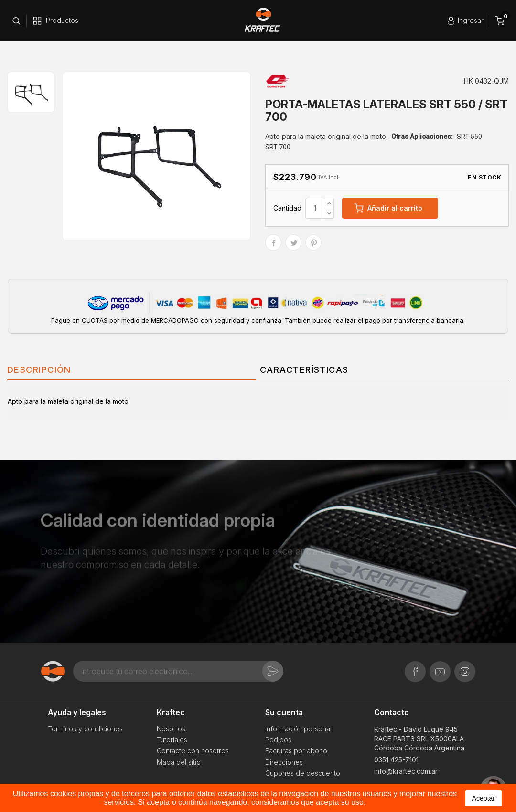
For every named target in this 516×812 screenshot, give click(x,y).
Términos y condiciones (85, 729)
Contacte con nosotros (193, 751)
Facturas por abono (296, 751)
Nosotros (171, 729)
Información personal (298, 729)
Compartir (273, 243)
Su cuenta (284, 712)
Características (304, 370)
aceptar (484, 798)
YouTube (440, 667)
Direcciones (284, 762)
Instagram (465, 667)
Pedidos (278, 740)
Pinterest (313, 243)
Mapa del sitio (179, 762)
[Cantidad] (315, 208)
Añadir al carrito (388, 208)
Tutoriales (172, 740)
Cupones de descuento (303, 773)
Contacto (392, 712)
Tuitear (293, 243)
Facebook (415, 667)
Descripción (39, 370)
